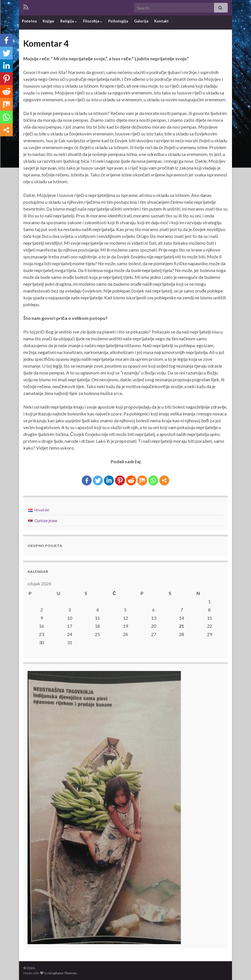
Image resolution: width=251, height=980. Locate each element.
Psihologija (118, 21)
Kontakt (161, 21)
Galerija (141, 21)
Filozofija (93, 21)
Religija (69, 21)
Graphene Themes (63, 973)
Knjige (48, 21)
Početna (29, 21)
